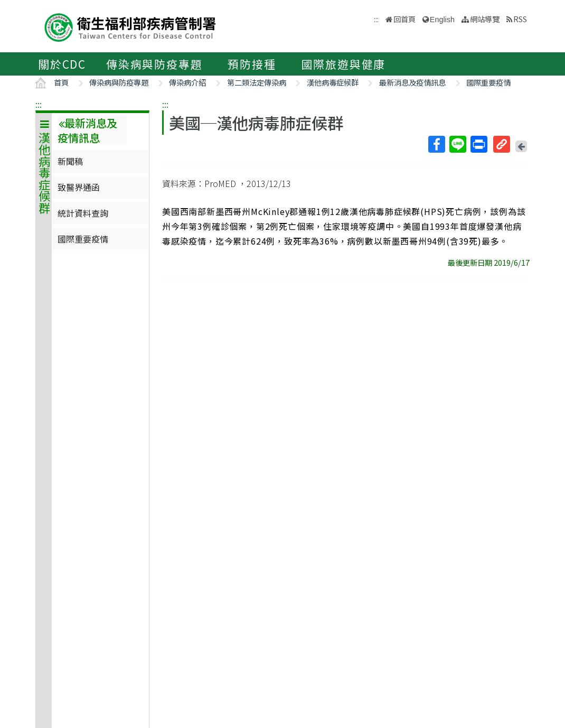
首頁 (61, 82)
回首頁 (404, 19)
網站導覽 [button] (485, 19)
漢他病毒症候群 (333, 82)
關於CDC (62, 64)
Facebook (436, 144)
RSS (520, 19)
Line (457, 144)
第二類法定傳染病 (257, 82)
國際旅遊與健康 (344, 64)
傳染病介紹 (187, 82)
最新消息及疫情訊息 (412, 82)
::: (39, 104)
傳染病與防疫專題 (154, 64)
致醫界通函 (79, 187)
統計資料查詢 (83, 213)
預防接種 (252, 64)
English (442, 20)
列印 (478, 144)
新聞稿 (70, 161)
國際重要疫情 (488, 82)
